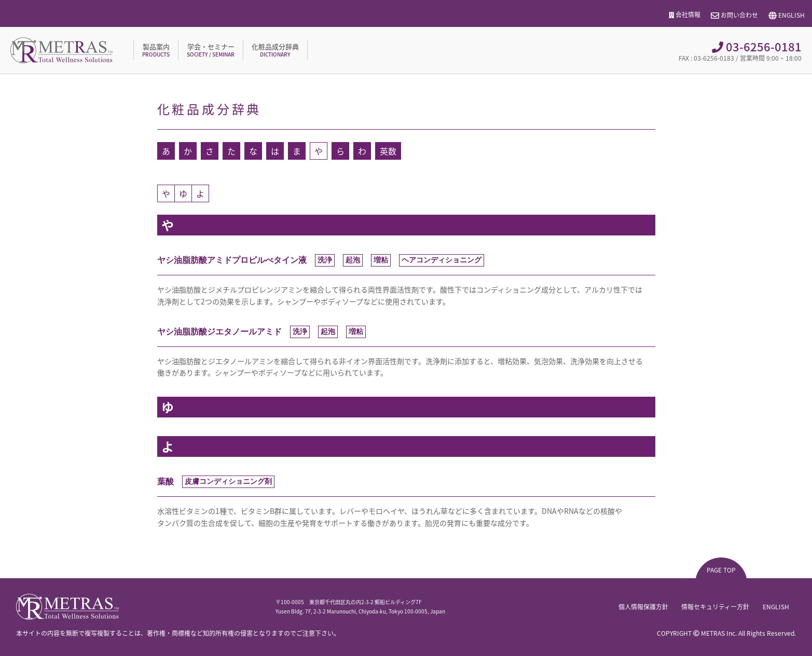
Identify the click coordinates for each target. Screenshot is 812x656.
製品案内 (156, 50)
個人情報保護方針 (643, 607)
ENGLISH (787, 16)
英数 (388, 151)
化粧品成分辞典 (275, 50)
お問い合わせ (734, 16)
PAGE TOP (721, 570)
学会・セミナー (211, 50)
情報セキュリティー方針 (715, 607)
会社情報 (685, 15)
